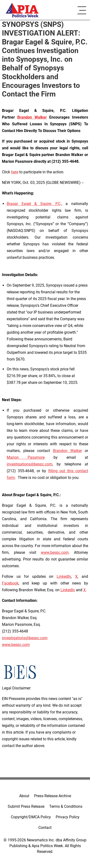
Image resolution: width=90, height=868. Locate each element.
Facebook (10, 583)
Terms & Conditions (66, 806)
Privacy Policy (68, 817)
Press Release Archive (53, 796)
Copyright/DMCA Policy (31, 817)
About (24, 796)
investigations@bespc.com (30, 464)
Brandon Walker (67, 451)
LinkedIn (64, 576)
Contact (45, 828)
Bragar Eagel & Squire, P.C (34, 204)
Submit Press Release (26, 806)
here (15, 172)
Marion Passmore (26, 457)
